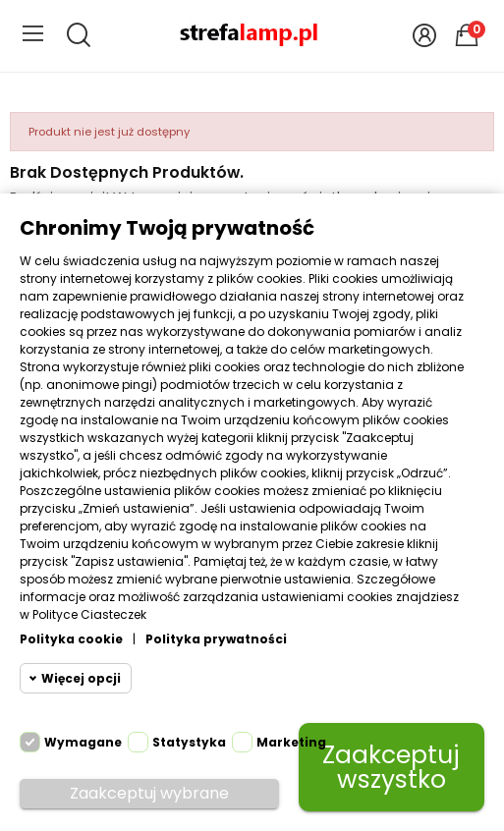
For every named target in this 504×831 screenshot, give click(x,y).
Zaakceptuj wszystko (391, 767)
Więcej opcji (81, 678)
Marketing (291, 742)
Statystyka (189, 742)
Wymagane (83, 742)
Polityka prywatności (216, 639)
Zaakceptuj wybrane (149, 793)
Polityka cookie (71, 639)
